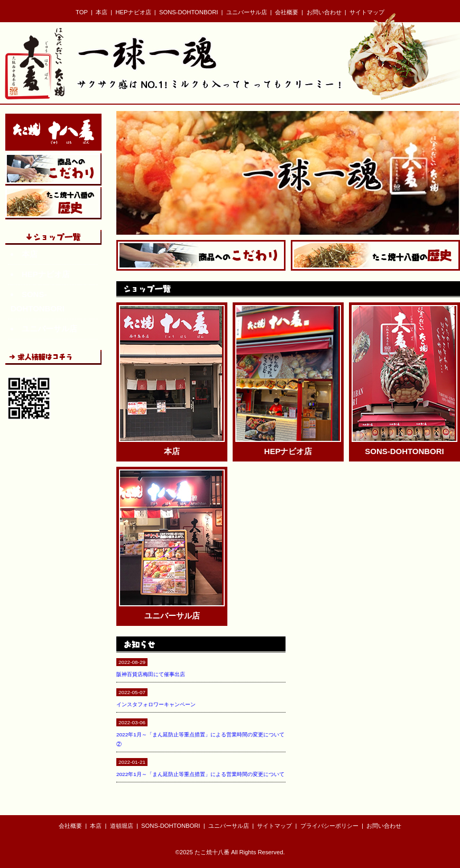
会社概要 (287, 12)
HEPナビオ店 (134, 12)
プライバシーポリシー (329, 826)
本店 (102, 12)
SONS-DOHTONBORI (188, 12)
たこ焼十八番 (212, 852)
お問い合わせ (324, 12)
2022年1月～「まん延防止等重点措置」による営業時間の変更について (200, 774)
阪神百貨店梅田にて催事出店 (151, 674)
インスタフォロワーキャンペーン (156, 704)
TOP (82, 12)
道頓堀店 (122, 826)
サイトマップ (367, 12)
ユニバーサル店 (247, 12)
